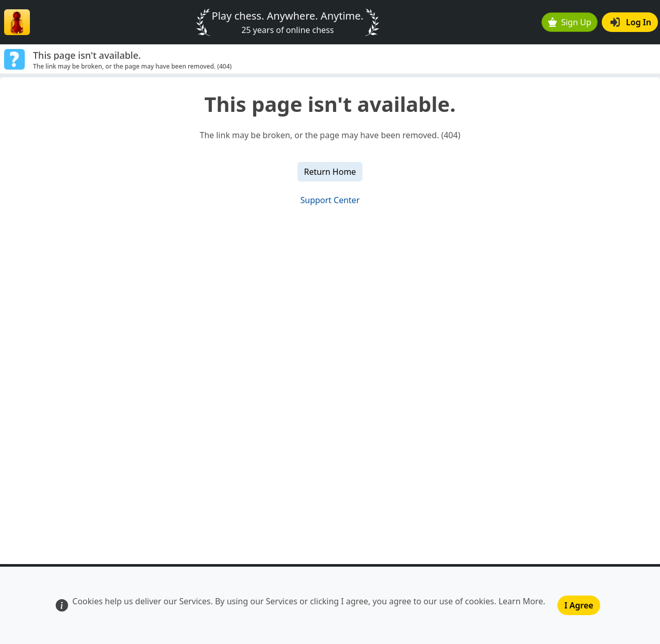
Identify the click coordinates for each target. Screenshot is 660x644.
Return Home (330, 172)
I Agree (579, 605)
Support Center (330, 200)
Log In (631, 22)
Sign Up (570, 22)
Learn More (521, 601)
